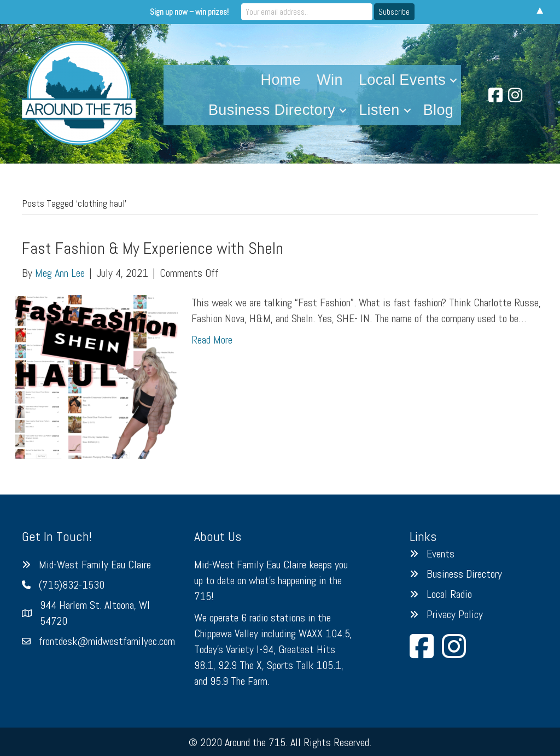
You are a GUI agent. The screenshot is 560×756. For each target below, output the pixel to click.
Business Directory (272, 110)
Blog (439, 110)
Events (441, 554)
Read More (212, 340)
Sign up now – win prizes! (189, 12)
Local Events (402, 80)
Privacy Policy (455, 614)
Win (330, 80)
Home (281, 80)
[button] (453, 80)
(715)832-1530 (72, 585)
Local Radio (449, 594)
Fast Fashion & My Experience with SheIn (153, 248)
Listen (379, 110)
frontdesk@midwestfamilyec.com (107, 641)
